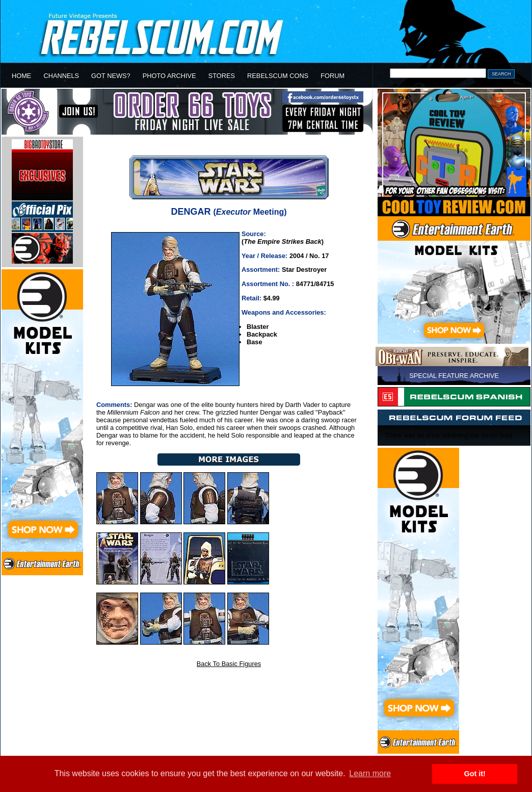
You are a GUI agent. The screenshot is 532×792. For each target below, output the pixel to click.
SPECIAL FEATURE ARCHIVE (454, 376)
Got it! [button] (475, 774)
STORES (222, 76)
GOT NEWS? (111, 76)
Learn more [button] (370, 773)
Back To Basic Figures (229, 664)
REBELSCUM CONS (278, 76)
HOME (21, 76)
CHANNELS (61, 76)
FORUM (332, 76)
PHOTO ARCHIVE (169, 76)
